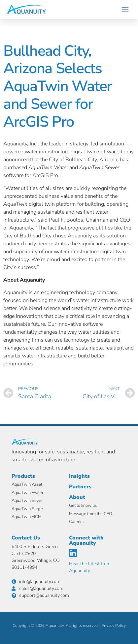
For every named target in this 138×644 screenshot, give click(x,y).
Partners (80, 487)
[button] (125, 10)
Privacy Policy (114, 626)
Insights (79, 476)
